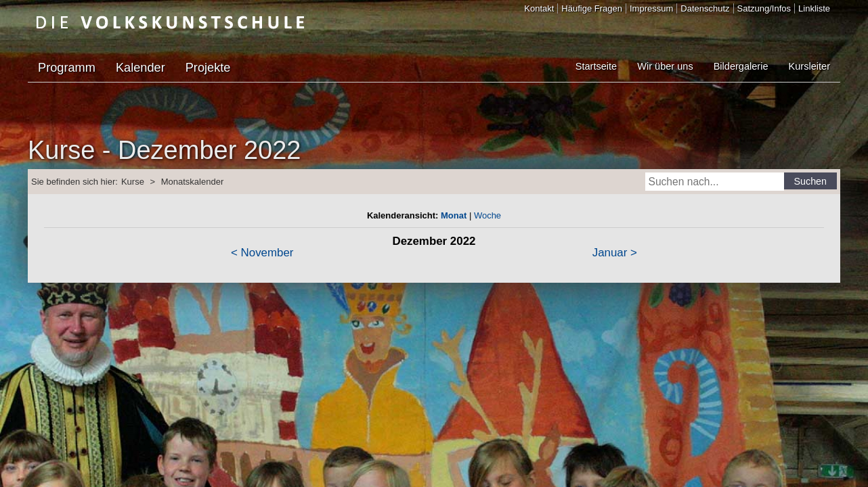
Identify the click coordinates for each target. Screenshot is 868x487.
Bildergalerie (741, 66)
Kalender (140, 68)
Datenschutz (705, 8)
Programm (67, 68)
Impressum (651, 8)
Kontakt (539, 8)
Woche (487, 215)
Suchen (811, 181)
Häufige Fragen (592, 8)
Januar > (615, 253)
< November (262, 253)
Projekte (208, 68)
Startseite (596, 66)
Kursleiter (809, 66)
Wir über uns (665, 66)
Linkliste (814, 8)
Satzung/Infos (764, 8)
